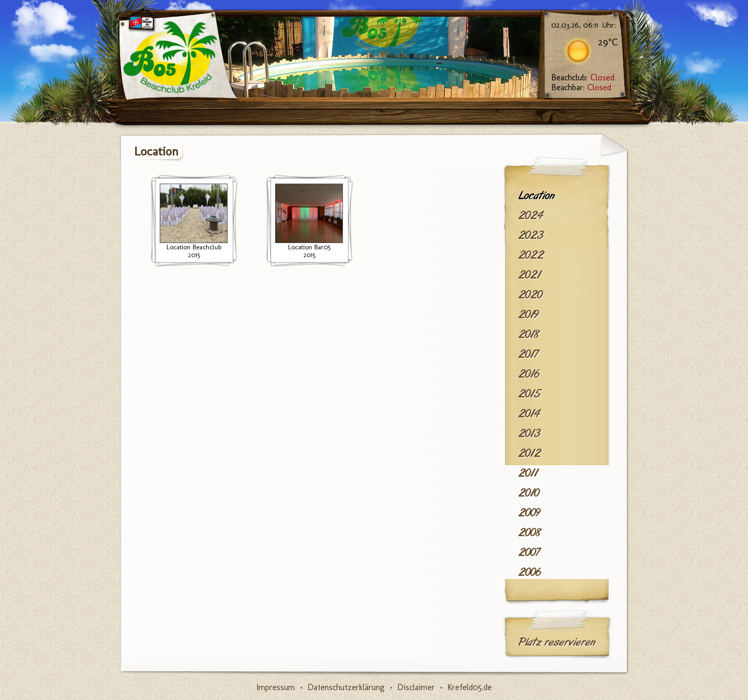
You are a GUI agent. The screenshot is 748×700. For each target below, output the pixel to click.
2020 (530, 295)
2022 (531, 255)
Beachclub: (583, 77)
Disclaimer (416, 687)
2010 (529, 493)
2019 (529, 315)
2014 (529, 414)
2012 (530, 453)
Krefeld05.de (470, 687)
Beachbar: (581, 87)
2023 (531, 235)
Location (537, 196)
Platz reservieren (557, 642)
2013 (529, 433)
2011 (528, 473)
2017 (528, 354)
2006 (530, 572)
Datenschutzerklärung (346, 687)
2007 (529, 552)
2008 (530, 533)
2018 (529, 334)
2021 (530, 275)
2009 (529, 513)
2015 (529, 394)
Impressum (276, 687)
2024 (531, 215)
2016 (529, 374)
